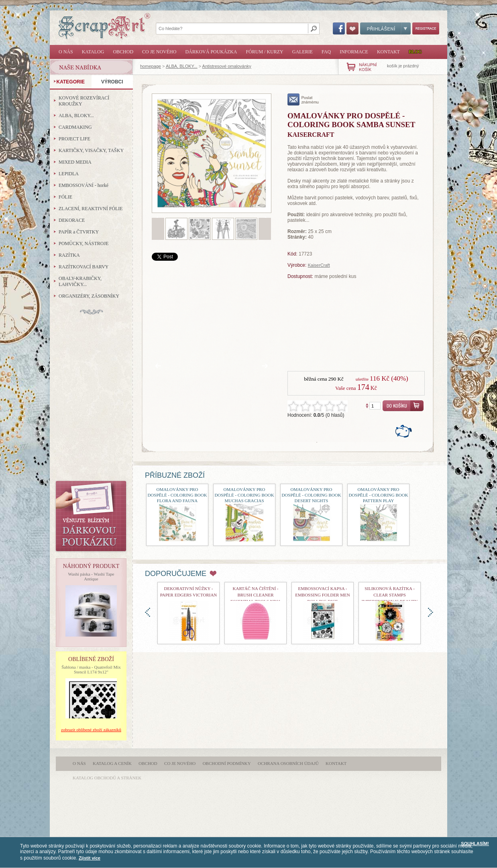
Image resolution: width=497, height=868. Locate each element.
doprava (431, 612)
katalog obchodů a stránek (107, 778)
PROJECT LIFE (74, 139)
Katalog (93, 52)
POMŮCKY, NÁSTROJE (84, 243)
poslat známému (303, 99)
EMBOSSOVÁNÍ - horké (84, 185)
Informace (354, 52)
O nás (66, 52)
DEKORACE (72, 220)
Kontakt (388, 52)
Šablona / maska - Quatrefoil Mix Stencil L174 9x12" (91, 669)
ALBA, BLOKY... (182, 66)
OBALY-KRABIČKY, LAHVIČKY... (80, 281)
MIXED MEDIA (75, 162)
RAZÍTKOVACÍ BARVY (84, 267)
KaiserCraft (319, 265)
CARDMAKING (75, 127)
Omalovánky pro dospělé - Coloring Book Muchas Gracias (244, 495)
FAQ (326, 52)
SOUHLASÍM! (475, 844)
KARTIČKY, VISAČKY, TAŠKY (91, 150)
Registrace (426, 28)
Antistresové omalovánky (227, 66)
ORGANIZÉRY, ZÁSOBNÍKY (89, 296)
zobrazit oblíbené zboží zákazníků (91, 730)
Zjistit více (90, 858)
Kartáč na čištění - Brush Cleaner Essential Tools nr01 (256, 595)
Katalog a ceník (112, 763)
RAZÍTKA (69, 255)
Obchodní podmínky (227, 763)
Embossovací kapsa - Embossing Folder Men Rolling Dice (322, 595)
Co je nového (159, 52)
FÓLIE (65, 197)
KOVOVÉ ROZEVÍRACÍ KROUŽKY (84, 101)
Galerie (302, 52)
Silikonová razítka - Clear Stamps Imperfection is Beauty (390, 595)
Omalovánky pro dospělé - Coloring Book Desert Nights (311, 495)
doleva (148, 612)
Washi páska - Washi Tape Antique (91, 576)
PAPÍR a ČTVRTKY (79, 232)
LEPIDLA (69, 174)
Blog (415, 52)
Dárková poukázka (211, 52)
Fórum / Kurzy (264, 52)
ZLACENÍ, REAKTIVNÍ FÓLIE (91, 209)
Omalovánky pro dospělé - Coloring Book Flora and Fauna (177, 495)
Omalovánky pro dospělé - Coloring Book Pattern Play (378, 495)
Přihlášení (385, 28)
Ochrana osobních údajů (288, 763)
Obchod (123, 52)
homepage (151, 66)
